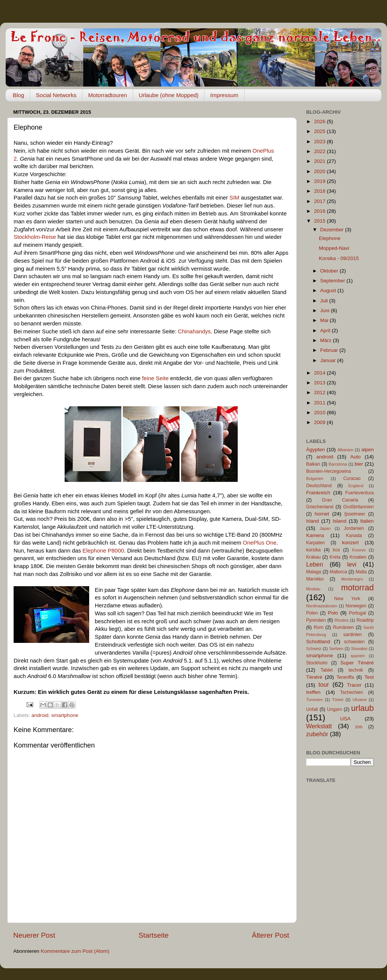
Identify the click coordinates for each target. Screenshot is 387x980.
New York (347, 599)
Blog (19, 95)
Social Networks (56, 95)
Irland (313, 521)
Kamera (315, 535)
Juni (326, 310)
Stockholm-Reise (35, 237)
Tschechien (352, 692)
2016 (320, 211)
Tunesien (314, 700)
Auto (356, 457)
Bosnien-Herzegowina (329, 471)
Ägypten (316, 450)
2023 (320, 142)
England (356, 486)
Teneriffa (345, 677)
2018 (320, 191)
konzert (350, 543)
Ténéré (314, 677)
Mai (325, 320)
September (333, 281)
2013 (320, 383)
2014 (320, 373)
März (327, 340)
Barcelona (338, 464)
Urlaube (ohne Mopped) (169, 95)
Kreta (335, 557)
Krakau (313, 557)
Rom (319, 627)
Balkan (313, 464)
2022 (320, 151)
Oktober (330, 271)
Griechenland (320, 507)
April (326, 331)
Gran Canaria (340, 500)
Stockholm (317, 663)
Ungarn (334, 709)
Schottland (318, 642)
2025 (320, 131)
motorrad (358, 588)
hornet (322, 514)
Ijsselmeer (355, 514)
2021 (320, 161)
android (40, 715)
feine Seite (155, 378)
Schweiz (314, 649)
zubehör (317, 734)
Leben (315, 564)
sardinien (352, 635)
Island (339, 521)
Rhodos (341, 620)
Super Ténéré (357, 663)
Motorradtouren (108, 95)
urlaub (362, 708)
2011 (320, 403)
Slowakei (359, 649)
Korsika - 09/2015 (339, 258)
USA (345, 719)
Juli (325, 301)
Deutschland (319, 486)
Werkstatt (319, 726)
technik (356, 670)
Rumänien (343, 627)
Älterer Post (270, 935)
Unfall (312, 709)
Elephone (330, 238)
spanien (358, 656)
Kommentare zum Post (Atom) (75, 951)
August (329, 290)
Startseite (153, 935)
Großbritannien (358, 507)
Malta (361, 572)
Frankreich (318, 493)
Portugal (357, 613)
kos (337, 550)
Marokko (315, 579)
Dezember (333, 230)
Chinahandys (194, 331)
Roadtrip (365, 620)
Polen (312, 613)
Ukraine (360, 700)
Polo (333, 613)
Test (369, 677)
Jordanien (354, 528)
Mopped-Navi (334, 248)
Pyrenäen (316, 620)
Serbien (336, 649)
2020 (320, 171)
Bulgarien (315, 478)
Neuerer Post (34, 935)
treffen (313, 692)
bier (359, 464)
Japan (325, 528)
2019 (320, 181)
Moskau (313, 589)
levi (352, 564)
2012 (320, 392)
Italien (367, 521)
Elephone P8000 (103, 551)
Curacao (352, 478)
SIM (234, 198)
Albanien (345, 450)
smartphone (65, 715)
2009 (320, 422)
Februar (330, 350)
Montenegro (352, 579)
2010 (320, 413)
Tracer (354, 685)
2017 (320, 201)
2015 (320, 221)
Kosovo (359, 550)
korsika (313, 550)
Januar (329, 360)
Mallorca (338, 572)
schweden (354, 642)
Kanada (354, 536)
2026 (320, 122)
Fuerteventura (359, 493)
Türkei (338, 700)
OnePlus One (259, 543)
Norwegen (356, 606)
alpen (368, 450)
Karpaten (315, 543)
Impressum (224, 95)
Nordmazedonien (322, 606)
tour (324, 684)
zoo (359, 727)
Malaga (314, 572)
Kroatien (358, 557)
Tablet (327, 670)
